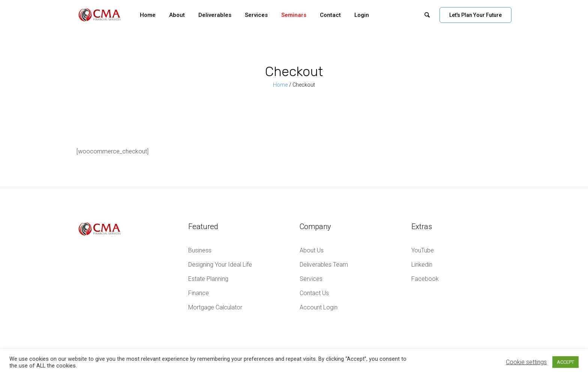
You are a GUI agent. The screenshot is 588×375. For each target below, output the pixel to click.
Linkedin (422, 265)
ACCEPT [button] (565, 362)
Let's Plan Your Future (475, 15)
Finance (199, 293)
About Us (312, 250)
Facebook (425, 279)
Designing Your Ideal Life (220, 265)
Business (200, 250)
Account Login (319, 307)
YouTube (423, 250)
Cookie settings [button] (526, 362)
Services (311, 279)
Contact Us (314, 293)
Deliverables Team (324, 265)
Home (280, 85)
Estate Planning (208, 279)
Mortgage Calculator (215, 307)
